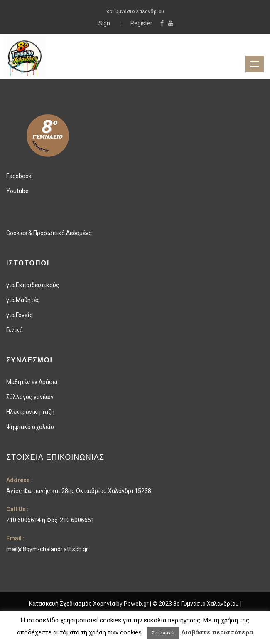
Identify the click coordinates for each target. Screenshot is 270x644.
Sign (105, 23)
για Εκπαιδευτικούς (33, 285)
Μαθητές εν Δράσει (32, 382)
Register (141, 23)
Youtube (17, 191)
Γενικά (15, 330)
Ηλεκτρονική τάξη (30, 412)
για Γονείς (20, 315)
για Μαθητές (23, 300)
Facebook (19, 176)
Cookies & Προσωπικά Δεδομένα (49, 233)
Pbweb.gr (137, 604)
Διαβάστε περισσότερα (217, 632)
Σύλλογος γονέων (30, 397)
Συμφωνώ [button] (163, 633)
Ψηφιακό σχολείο (30, 427)
